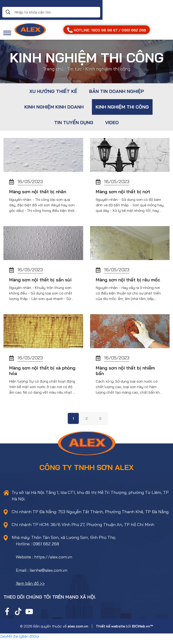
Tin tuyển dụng (74, 122)
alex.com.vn (78, 631)
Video (112, 122)
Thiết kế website (110, 631)
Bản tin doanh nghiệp (116, 91)
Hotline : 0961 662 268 (37, 549)
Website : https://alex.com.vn (44, 562)
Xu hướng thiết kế (53, 91)
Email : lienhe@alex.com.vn (42, 575)
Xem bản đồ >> (30, 588)
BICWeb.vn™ (142, 631)
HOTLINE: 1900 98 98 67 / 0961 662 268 (107, 30)
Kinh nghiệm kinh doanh (54, 107)
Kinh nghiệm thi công (122, 107)
